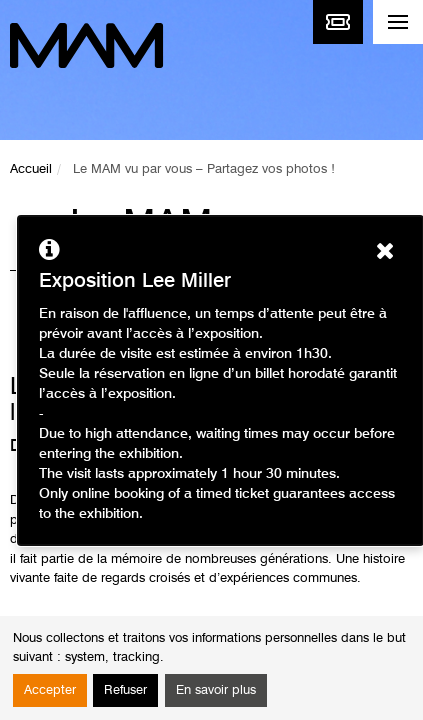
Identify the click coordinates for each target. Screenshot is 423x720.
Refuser (125, 690)
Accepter (50, 690)
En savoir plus (216, 690)
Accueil (31, 169)
